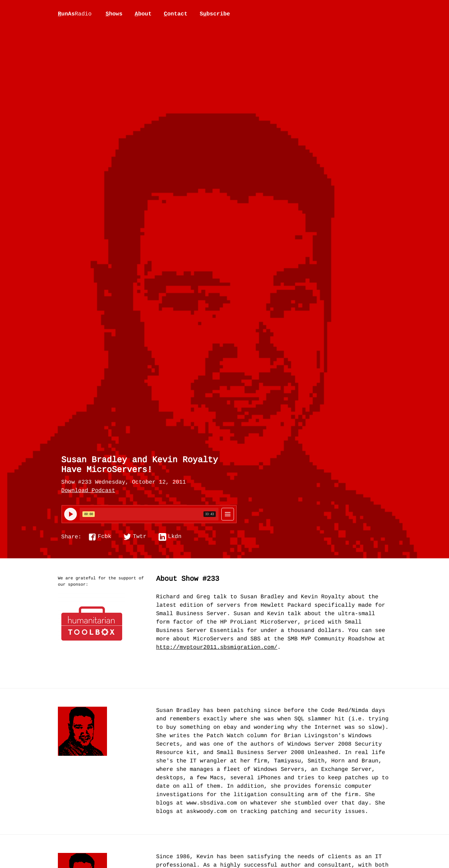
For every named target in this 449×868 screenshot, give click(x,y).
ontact (176, 14)
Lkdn (175, 537)
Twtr (140, 537)
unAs (75, 14)
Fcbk (105, 537)
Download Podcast (88, 491)
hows (114, 14)
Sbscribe (215, 14)
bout (143, 14)
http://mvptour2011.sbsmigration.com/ (217, 648)
